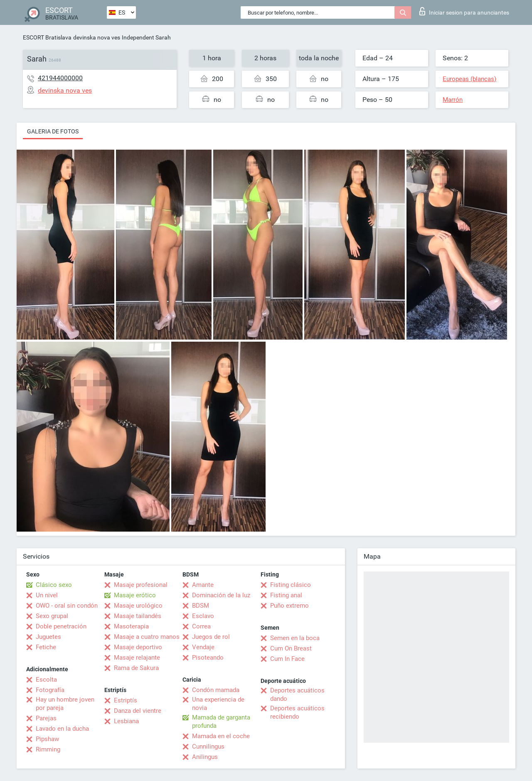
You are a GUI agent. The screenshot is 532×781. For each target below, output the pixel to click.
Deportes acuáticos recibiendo (297, 712)
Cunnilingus (208, 747)
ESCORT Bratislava (47, 37)
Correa (201, 626)
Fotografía (50, 690)
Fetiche (46, 647)
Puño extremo (289, 606)
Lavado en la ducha (62, 729)
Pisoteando (208, 658)
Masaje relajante (137, 658)
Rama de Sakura (136, 668)
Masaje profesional (141, 585)
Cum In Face (287, 659)
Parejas (46, 718)
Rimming (48, 749)
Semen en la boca (295, 638)
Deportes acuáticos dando (297, 695)
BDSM (201, 606)
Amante (203, 585)
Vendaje (203, 647)
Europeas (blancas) (469, 79)
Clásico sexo (54, 585)
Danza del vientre (138, 711)
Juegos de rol (211, 637)
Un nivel (47, 595)
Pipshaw (47, 739)
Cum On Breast (291, 648)
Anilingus (205, 757)
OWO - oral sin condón (67, 606)
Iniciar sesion (464, 11)
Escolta (46, 680)
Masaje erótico (135, 595)
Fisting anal (286, 595)
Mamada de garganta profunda (221, 722)
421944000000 (60, 78)
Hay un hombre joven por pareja (65, 704)
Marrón (453, 100)
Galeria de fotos (53, 131)
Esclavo (203, 616)
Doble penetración (61, 626)
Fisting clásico (291, 585)
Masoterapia (131, 626)
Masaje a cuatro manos (147, 637)
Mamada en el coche (221, 736)
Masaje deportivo (138, 647)
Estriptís (126, 700)
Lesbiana (126, 721)
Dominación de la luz (221, 595)
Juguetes (48, 637)
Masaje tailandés (138, 616)
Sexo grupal (52, 616)
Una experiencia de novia (218, 704)
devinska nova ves (97, 37)
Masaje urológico (138, 606)
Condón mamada (216, 690)
